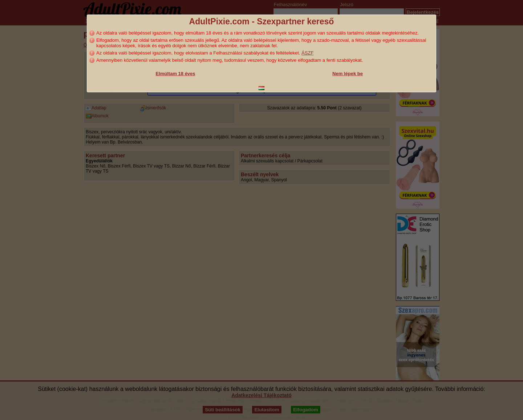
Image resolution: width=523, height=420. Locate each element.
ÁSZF (307, 53)
